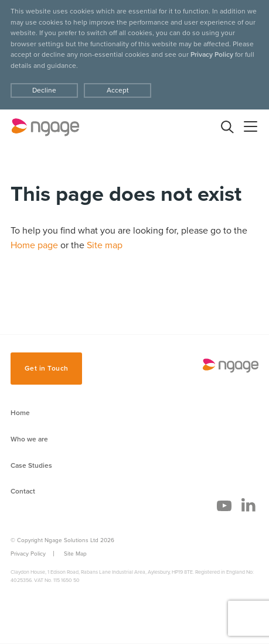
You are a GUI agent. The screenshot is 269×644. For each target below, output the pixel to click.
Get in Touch (47, 368)
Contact (23, 491)
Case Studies (31, 465)
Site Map (75, 554)
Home (20, 413)
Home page (34, 245)
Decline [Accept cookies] (44, 90)
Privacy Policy (212, 54)
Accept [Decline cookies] (118, 90)
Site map (105, 245)
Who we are (29, 439)
